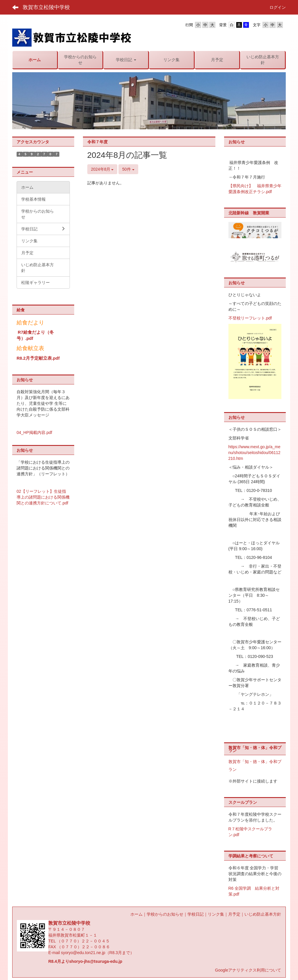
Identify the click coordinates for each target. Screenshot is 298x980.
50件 (128, 169)
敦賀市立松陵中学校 (46, 7)
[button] (126, 60)
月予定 (234, 914)
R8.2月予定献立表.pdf (38, 358)
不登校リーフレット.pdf (250, 318)
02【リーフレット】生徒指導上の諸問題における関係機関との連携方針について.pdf (43, 497)
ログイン (278, 7)
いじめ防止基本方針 (263, 914)
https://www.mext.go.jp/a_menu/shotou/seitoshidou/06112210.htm (254, 453)
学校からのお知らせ (165, 914)
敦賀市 (235, 762)
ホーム (136, 914)
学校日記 (196, 914)
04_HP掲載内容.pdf (34, 432)
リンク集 (216, 914)
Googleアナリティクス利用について (248, 970)
